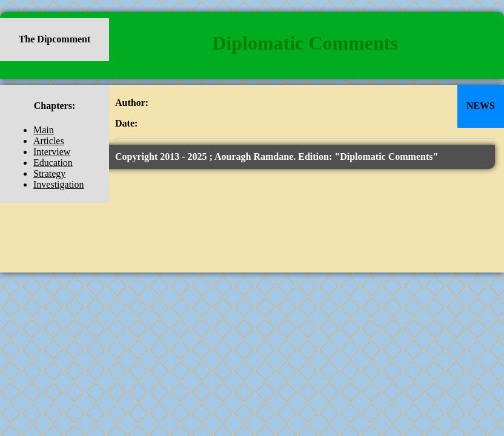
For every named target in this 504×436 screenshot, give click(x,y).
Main (44, 130)
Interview (52, 152)
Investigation (59, 184)
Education (53, 163)
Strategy (49, 173)
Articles (49, 141)
